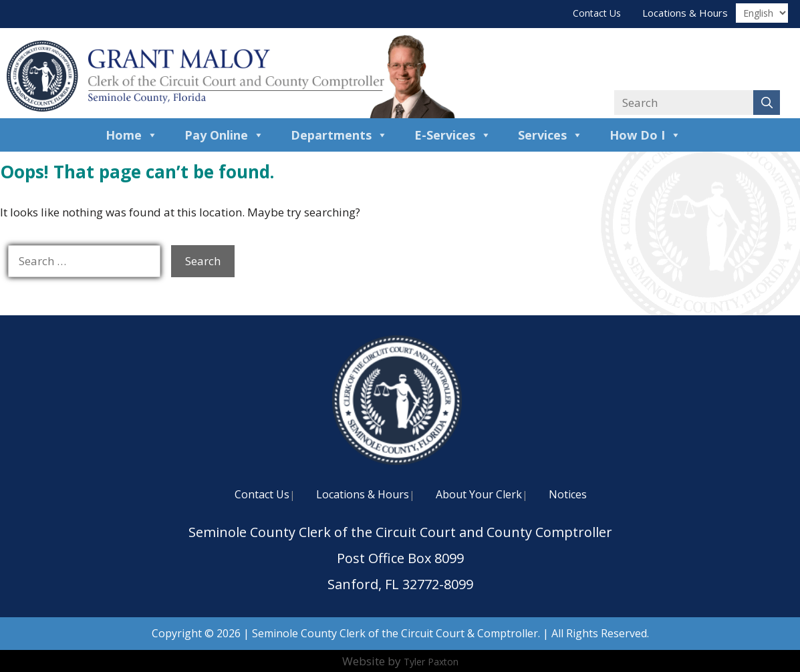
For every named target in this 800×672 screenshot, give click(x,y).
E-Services (453, 135)
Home (132, 135)
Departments (339, 135)
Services (550, 135)
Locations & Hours (685, 13)
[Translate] (762, 13)
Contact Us (597, 13)
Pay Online (224, 135)
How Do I (645, 135)
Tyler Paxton (431, 662)
